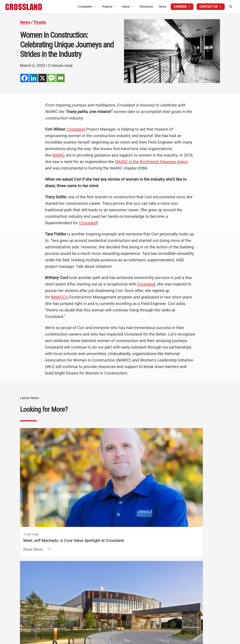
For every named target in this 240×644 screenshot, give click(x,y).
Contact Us (211, 7)
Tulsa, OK (106, 605)
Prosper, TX (145, 611)
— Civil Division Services (76, 601)
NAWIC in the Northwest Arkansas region (152, 162)
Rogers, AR (68, 606)
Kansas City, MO (110, 591)
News (162, 7)
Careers (182, 7)
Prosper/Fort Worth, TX (114, 610)
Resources (146, 7)
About (128, 7)
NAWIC (58, 155)
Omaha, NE (145, 596)
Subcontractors (207, 571)
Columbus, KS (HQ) (73, 587)
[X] (42, 78)
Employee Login (207, 581)
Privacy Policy (199, 620)
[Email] (60, 78)
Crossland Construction (84, 581)
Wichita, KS (107, 586)
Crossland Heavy (153, 581)
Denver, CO (68, 611)
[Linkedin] (33, 78)
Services (32, 614)
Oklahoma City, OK (111, 601)
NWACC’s (59, 297)
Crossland (76, 129)
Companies (87, 7)
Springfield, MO (109, 596)
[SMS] (51, 78)
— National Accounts (74, 596)
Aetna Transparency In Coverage (203, 625)
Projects (109, 7)
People (40, 22)
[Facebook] (24, 78)
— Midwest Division (74, 592)
